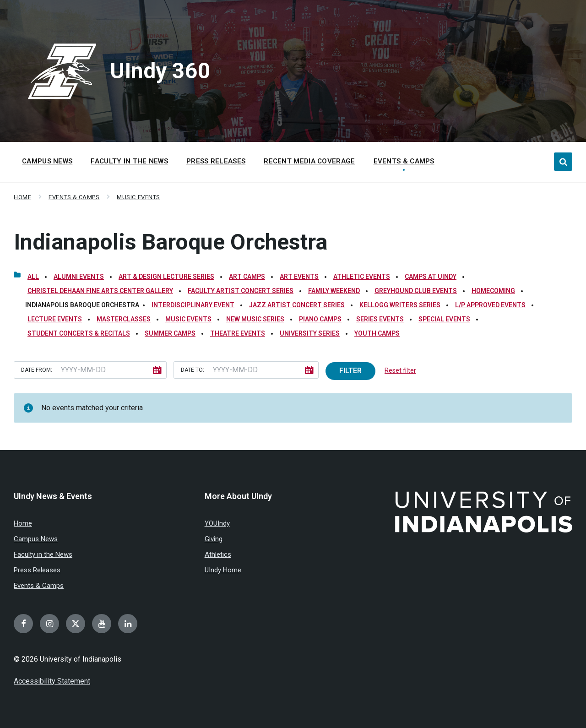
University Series (310, 333)
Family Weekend (334, 291)
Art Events (299, 277)
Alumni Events (79, 277)
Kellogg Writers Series (400, 305)
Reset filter (400, 370)
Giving (214, 539)
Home (22, 197)
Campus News (36, 539)
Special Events (444, 319)
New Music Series (255, 319)
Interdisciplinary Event (193, 305)
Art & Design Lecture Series (166, 277)
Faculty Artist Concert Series (241, 291)
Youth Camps (377, 333)
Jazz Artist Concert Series (297, 305)
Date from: (37, 370)
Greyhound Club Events (416, 291)
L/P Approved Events (490, 305)
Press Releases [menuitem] (216, 161)
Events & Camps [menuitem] (404, 161)
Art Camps (247, 277)
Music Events (138, 197)
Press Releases (37, 570)
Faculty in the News (43, 554)
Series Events (380, 319)
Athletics (218, 554)
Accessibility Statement (52, 681)
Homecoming (493, 291)
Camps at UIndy (431, 277)
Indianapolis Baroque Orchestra (171, 242)
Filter (350, 371)
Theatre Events (238, 333)
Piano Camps (320, 319)
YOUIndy (217, 523)
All (33, 277)
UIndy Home (223, 570)
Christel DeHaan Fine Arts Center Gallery (100, 291)
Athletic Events (362, 277)
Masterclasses (124, 319)
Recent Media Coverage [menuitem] (309, 161)
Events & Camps (74, 197)
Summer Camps (170, 333)
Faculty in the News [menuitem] (129, 161)
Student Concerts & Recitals (79, 333)
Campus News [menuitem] (47, 161)
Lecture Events (55, 319)
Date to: (193, 370)
